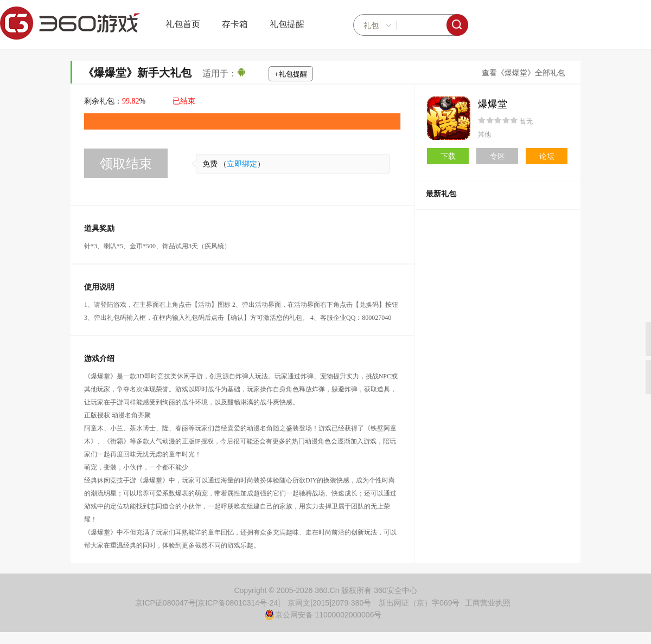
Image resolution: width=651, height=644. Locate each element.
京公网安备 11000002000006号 (323, 615)
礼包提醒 (287, 24)
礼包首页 (183, 24)
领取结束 (126, 163)
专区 (497, 156)
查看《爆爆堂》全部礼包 (524, 73)
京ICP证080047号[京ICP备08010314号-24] (208, 603)
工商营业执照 (488, 603)
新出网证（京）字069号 (419, 603)
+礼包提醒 (291, 74)
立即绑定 (242, 164)
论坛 (547, 156)
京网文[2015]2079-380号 (329, 603)
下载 (448, 156)
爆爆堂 (493, 104)
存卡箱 (235, 24)
